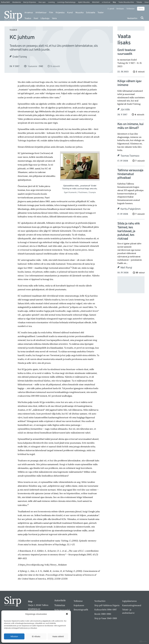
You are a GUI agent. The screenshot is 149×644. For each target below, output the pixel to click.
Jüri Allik (125, 110)
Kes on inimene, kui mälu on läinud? (130, 126)
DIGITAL (143, 641)
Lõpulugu (45, 18)
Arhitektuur (41, 13)
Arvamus (29, 13)
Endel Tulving (20, 57)
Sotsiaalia (90, 13)
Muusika (79, 13)
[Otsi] (142, 18)
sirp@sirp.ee (34, 609)
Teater (101, 13)
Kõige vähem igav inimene (129, 83)
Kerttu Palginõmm (130, 209)
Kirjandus (60, 13)
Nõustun (14, 636)
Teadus (28, 18)
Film (51, 13)
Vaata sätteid (58, 636)
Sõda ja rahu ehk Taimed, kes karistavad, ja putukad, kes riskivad (129, 231)
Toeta (141, 9)
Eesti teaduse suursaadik (126, 52)
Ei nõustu (36, 636)
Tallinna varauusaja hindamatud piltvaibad (130, 174)
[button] (67, 614)
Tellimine (130, 9)
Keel (36, 18)
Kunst (70, 13)
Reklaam (120, 9)
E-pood (111, 9)
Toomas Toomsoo (130, 156)
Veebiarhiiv (132, 18)
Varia (54, 18)
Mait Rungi (126, 268)
